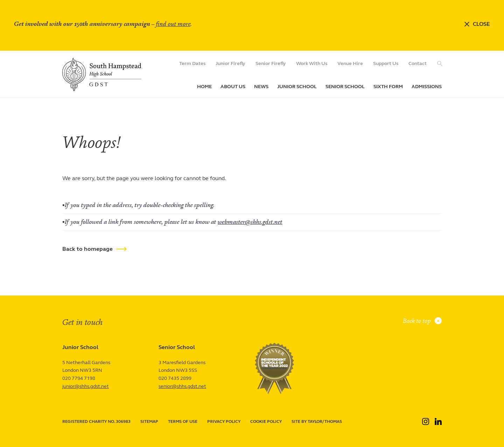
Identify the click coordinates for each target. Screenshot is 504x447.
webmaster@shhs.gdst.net (250, 222)
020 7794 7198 (79, 378)
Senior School (345, 87)
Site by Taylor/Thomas (317, 421)
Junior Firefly (230, 63)
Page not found (101, 115)
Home (204, 87)
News (261, 87)
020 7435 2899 (175, 378)
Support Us (386, 63)
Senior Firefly (271, 63)
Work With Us (312, 63)
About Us (233, 87)
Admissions (427, 87)
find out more (173, 24)
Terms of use (183, 421)
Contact (418, 63)
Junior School (297, 87)
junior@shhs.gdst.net (86, 386)
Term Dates (192, 63)
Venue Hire (350, 63)
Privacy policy (224, 421)
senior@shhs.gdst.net (182, 386)
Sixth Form (388, 87)
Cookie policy (266, 421)
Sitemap (149, 421)
